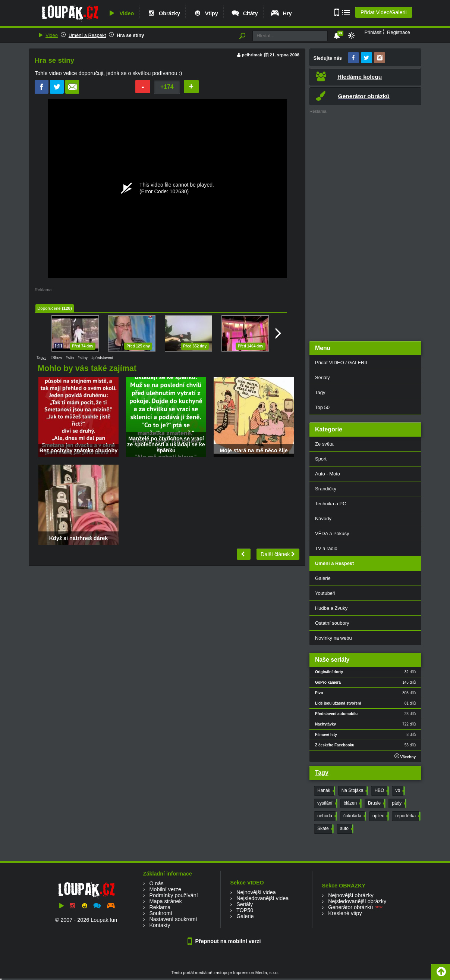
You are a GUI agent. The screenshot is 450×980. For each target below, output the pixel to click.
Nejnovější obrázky (351, 895)
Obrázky (163, 13)
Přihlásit (373, 32)
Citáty (244, 13)
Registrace (399, 32)
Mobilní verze (165, 889)
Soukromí (161, 913)
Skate (325, 829)
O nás (156, 883)
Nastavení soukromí (173, 919)
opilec (380, 816)
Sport (321, 459)
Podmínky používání (173, 895)
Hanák (325, 791)
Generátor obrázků (350, 907)
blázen (352, 803)
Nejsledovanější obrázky (357, 901)
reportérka (407, 816)
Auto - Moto (328, 474)
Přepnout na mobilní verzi (225, 941)
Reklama (160, 907)
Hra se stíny (130, 35)
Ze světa (324, 444)
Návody (323, 519)
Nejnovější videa (256, 892)
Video (120, 13)
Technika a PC (331, 504)
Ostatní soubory (332, 623)
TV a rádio (326, 548)
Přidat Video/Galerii (384, 12)
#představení (102, 358)
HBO (381, 791)
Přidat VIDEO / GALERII (341, 363)
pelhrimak (252, 55)
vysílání (327, 803)
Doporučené (49, 308)
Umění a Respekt (87, 35)
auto (346, 829)
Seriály (322, 377)
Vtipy (205, 13)
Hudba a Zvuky (331, 608)
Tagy (320, 392)
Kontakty (160, 925)
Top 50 (322, 407)
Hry (281, 13)
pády (398, 803)
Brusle (376, 803)
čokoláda (354, 816)
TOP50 (245, 910)
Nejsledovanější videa (262, 898)
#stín (70, 358)
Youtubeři (325, 593)
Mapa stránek (165, 901)
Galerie (323, 578)
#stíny (83, 358)
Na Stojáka (354, 791)
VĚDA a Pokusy (332, 533)
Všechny (405, 756)
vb (399, 791)
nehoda (326, 816)
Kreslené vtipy (345, 913)
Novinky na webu (333, 638)
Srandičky (326, 489)
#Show (56, 358)
